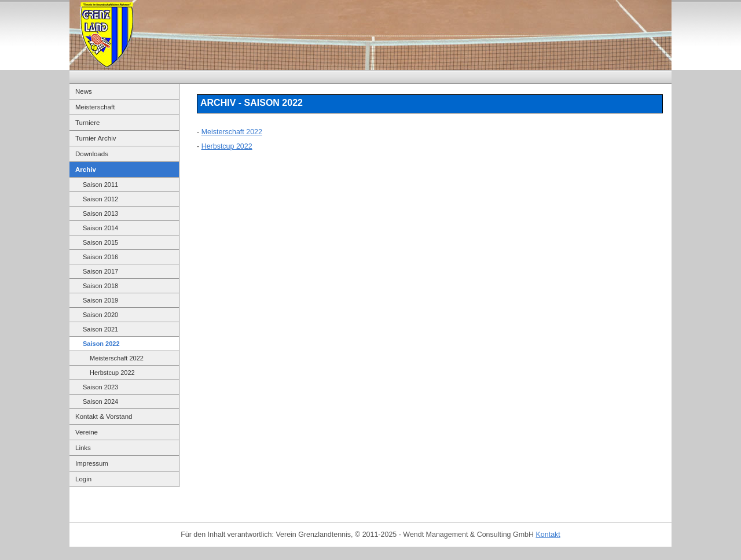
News (84, 91)
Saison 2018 (100, 286)
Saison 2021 (100, 329)
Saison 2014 (100, 228)
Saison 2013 (100, 213)
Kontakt (548, 535)
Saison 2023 (100, 387)
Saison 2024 (100, 401)
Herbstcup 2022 (112, 373)
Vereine (87, 432)
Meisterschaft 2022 (117, 358)
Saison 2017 (100, 271)
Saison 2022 (101, 344)
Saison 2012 (100, 199)
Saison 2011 (100, 185)
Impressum (92, 463)
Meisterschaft (95, 107)
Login (83, 479)
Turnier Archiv (96, 138)
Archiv (86, 170)
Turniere (87, 123)
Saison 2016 (100, 257)
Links (83, 448)
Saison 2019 (100, 300)
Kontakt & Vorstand (104, 417)
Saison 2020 (100, 315)
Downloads (92, 154)
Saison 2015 (100, 242)
